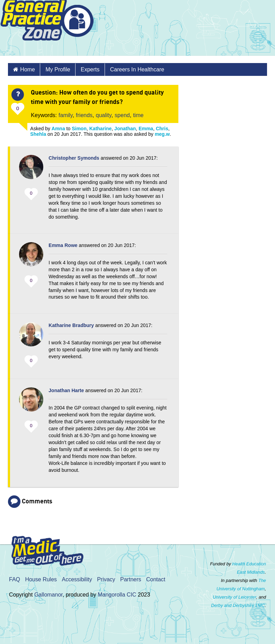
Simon (79, 129)
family (66, 115)
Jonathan (125, 129)
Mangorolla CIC (117, 595)
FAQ (15, 579)
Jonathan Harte (66, 390)
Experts (90, 69)
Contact (156, 579)
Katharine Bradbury (71, 325)
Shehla (38, 134)
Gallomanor (48, 595)
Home (28, 69)
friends (84, 115)
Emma (146, 129)
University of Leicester (234, 597)
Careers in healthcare (137, 69)
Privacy (106, 579)
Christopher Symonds (74, 158)
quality (104, 115)
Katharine (101, 129)
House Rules (41, 579)
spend (122, 115)
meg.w (162, 134)
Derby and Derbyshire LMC (238, 605)
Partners (131, 579)
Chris (162, 129)
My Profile (58, 69)
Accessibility (77, 579)
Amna (58, 129)
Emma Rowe (63, 245)
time (138, 115)
